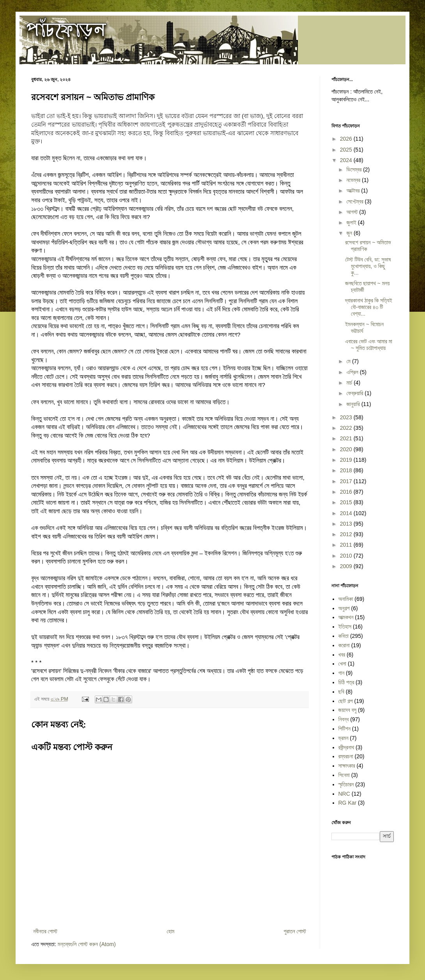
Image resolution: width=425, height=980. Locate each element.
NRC (344, 794)
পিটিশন (344, 729)
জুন (350, 233)
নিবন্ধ (344, 719)
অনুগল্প (344, 608)
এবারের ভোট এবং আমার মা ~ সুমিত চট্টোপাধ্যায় (369, 345)
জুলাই (352, 222)
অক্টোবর (354, 191)
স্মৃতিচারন (346, 784)
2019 (347, 460)
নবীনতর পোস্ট (45, 931)
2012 (347, 534)
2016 (347, 492)
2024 (347, 160)
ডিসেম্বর (355, 170)
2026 (347, 139)
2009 (347, 566)
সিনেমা (344, 775)
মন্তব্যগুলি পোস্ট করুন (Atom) (87, 944)
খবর (342, 655)
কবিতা (344, 636)
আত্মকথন (346, 617)
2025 (347, 150)
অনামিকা (346, 599)
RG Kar (348, 803)
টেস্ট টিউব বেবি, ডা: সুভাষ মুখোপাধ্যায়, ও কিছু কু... (368, 266)
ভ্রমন (344, 738)
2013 (347, 524)
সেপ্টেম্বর (355, 201)
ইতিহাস (345, 627)
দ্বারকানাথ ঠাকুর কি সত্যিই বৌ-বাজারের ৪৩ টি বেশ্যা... (369, 307)
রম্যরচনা (346, 756)
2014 (347, 513)
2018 (347, 470)
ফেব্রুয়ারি (355, 393)
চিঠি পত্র (346, 682)
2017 (347, 481)
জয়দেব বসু (348, 710)
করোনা (344, 645)
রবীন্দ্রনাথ (346, 747)
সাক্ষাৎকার (347, 766)
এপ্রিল (353, 372)
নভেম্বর (354, 180)
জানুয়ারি (354, 404)
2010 (347, 556)
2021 (347, 438)
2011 (347, 545)
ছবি (341, 692)
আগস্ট (353, 212)
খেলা (343, 664)
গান (342, 673)
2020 (347, 449)
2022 (347, 428)
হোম (170, 931)
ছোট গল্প (346, 701)
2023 (347, 417)
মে (349, 361)
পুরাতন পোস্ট (295, 931)
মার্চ (350, 383)
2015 (347, 502)
